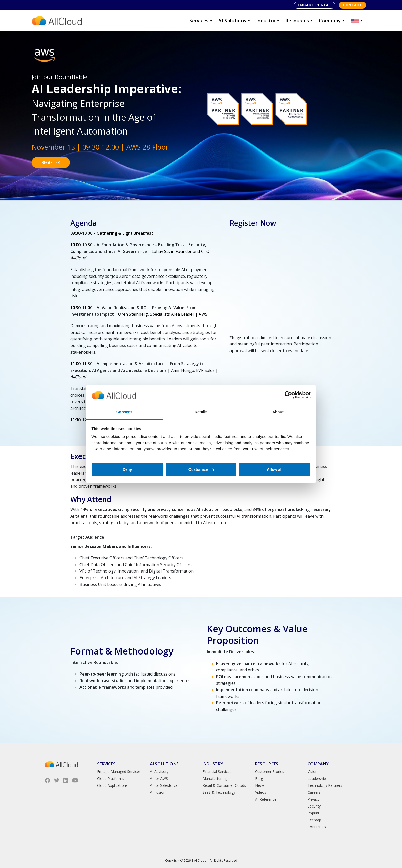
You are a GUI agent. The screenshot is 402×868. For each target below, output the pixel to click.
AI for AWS (159, 778)
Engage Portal (314, 5)
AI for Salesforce (164, 785)
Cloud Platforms (111, 778)
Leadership (317, 778)
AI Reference (266, 799)
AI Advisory (159, 772)
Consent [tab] (124, 412)
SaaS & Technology (219, 792)
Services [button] (201, 21)
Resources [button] (300, 21)
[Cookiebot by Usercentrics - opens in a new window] (288, 395)
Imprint (314, 813)
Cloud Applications (112, 785)
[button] (357, 21)
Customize (201, 469)
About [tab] (278, 412)
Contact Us (317, 827)
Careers (314, 792)
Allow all (275, 469)
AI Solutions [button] (235, 21)
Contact (353, 5)
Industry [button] (268, 21)
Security (314, 806)
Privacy (314, 799)
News (260, 785)
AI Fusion (158, 792)
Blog (259, 778)
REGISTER (51, 162)
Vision (313, 772)
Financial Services (217, 772)
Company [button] (332, 21)
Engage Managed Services (119, 772)
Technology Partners (325, 785)
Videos (261, 792)
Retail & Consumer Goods (224, 785)
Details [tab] (201, 412)
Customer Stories (270, 772)
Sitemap (314, 820)
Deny (127, 469)
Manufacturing (215, 778)
